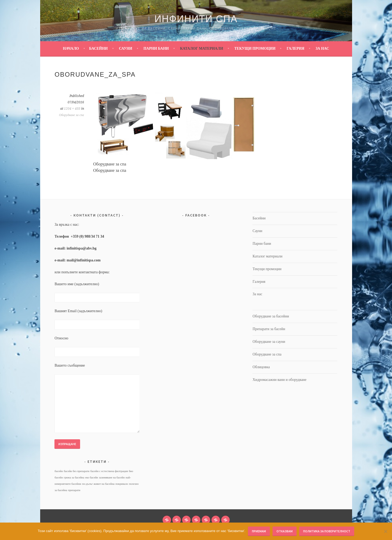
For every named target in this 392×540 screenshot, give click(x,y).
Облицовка (261, 367)
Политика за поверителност (327, 531)
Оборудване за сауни (269, 342)
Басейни (98, 49)
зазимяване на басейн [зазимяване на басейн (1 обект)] (112, 477)
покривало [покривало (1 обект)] (122, 484)
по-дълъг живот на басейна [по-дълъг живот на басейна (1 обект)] (98, 484)
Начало (71, 49)
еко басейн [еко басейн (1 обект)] (92, 477)
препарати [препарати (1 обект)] (74, 490)
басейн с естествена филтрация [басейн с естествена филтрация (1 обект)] (109, 471)
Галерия (295, 49)
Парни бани (156, 49)
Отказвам (285, 531)
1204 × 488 (72, 109)
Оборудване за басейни (271, 316)
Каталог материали (202, 49)
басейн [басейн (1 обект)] (59, 471)
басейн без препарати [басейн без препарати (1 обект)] (77, 471)
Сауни (126, 49)
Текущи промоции (255, 49)
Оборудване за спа (71, 115)
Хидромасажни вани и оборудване (279, 380)
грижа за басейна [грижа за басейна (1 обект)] (74, 477)
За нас (322, 49)
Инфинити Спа (196, 19)
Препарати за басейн (269, 329)
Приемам (259, 531)
